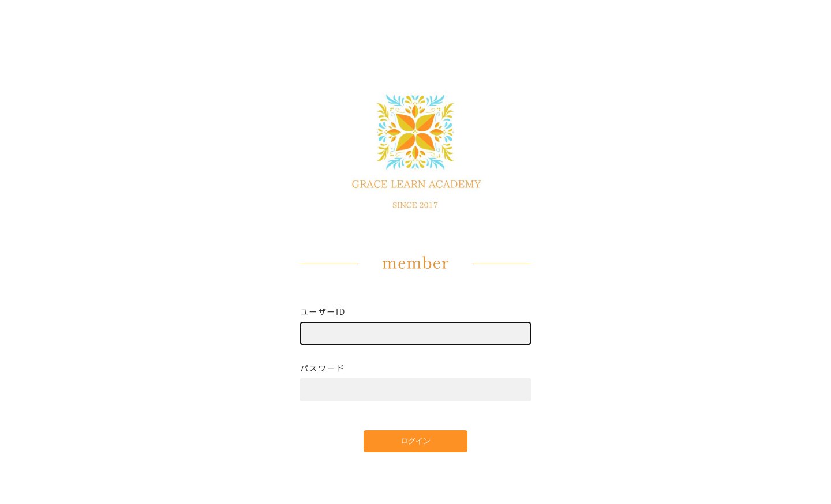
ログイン (415, 441)
